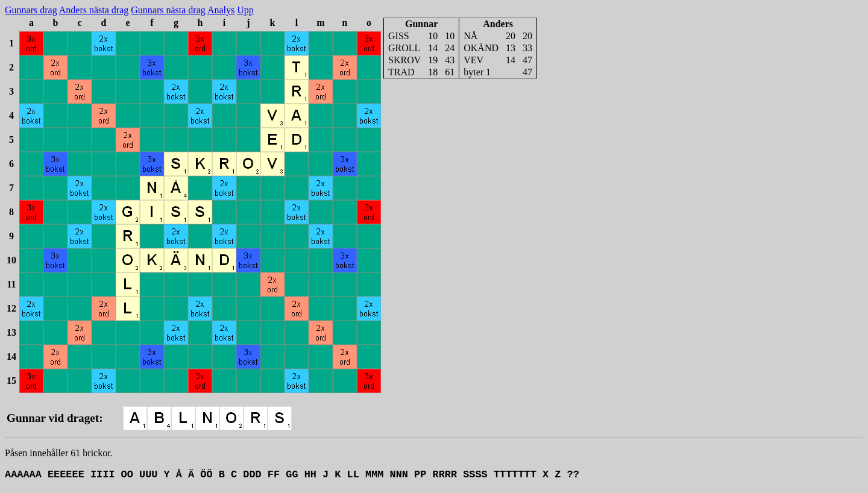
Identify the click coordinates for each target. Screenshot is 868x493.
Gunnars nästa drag (168, 10)
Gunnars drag (31, 10)
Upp (245, 10)
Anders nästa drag (94, 10)
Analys (221, 10)
